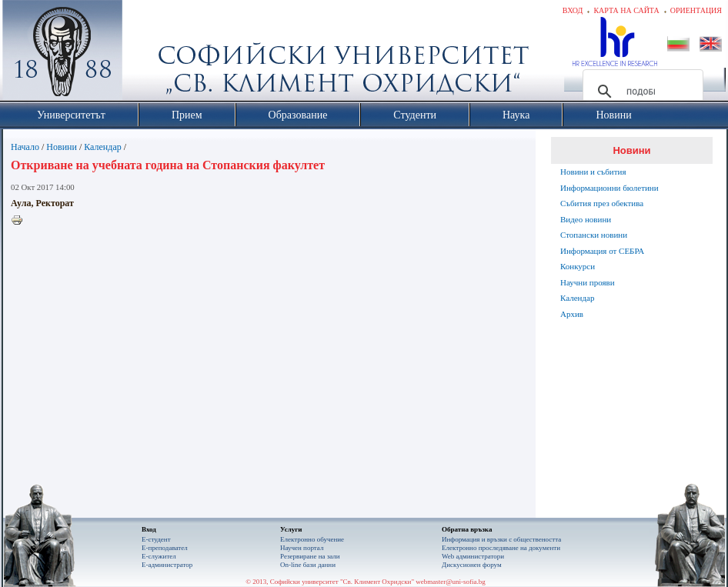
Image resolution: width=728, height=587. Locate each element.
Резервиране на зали (310, 556)
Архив (572, 314)
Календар (102, 147)
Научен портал (302, 548)
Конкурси (578, 266)
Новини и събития (593, 172)
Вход (573, 10)
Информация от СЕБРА (602, 251)
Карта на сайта (626, 10)
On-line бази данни (308, 565)
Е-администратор (167, 565)
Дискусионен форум (472, 565)
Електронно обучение (312, 539)
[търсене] (641, 92)
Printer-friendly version (21, 221)
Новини (62, 147)
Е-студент (156, 539)
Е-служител (159, 556)
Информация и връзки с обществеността (501, 539)
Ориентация (696, 10)
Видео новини (586, 219)
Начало (25, 147)
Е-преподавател (165, 548)
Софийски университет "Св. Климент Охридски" (149, 54)
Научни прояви (588, 282)
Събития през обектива (602, 203)
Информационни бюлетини (609, 188)
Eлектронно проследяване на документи (501, 548)
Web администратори (473, 556)
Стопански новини (594, 235)
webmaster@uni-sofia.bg (451, 582)
